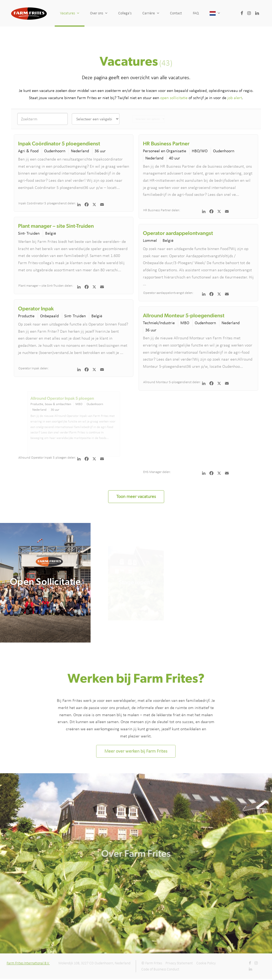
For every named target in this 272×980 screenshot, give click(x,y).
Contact (176, 13)
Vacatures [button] (70, 13)
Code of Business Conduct (160, 969)
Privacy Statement (179, 963)
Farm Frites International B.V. (28, 963)
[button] (235, 13)
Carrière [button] (151, 13)
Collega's (125, 13)
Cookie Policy (206, 963)
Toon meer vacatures (136, 496)
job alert (235, 98)
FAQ (203, 13)
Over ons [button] (99, 13)
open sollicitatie (174, 98)
